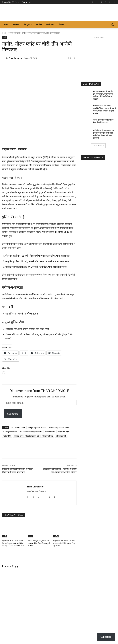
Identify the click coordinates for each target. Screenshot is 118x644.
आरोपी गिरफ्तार (50, 432)
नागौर (24, 33)
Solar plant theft (10, 432)
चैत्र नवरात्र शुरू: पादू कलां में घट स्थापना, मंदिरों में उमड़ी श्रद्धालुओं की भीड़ (39, 543)
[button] (112, 25)
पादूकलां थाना (18, 436)
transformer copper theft (31, 432)
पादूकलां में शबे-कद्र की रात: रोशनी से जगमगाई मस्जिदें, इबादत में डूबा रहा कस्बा (65, 543)
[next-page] (9, 553)
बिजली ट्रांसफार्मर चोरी (32, 436)
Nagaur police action (37, 427)
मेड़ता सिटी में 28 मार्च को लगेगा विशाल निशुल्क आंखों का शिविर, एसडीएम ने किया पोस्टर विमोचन (13, 543)
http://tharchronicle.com (36, 491)
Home (5, 33)
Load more (98, 146)
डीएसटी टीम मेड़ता (63, 432)
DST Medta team (18, 427)
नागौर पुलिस (7, 436)
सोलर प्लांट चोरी (61, 436)
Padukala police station (59, 427)
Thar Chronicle (15, 58)
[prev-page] (4, 553)
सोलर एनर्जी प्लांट (48, 436)
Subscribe (13, 414)
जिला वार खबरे (15, 33)
